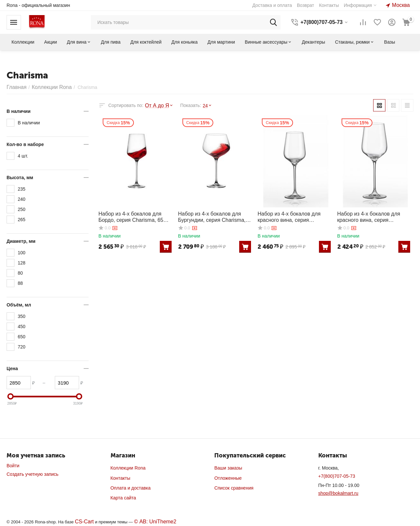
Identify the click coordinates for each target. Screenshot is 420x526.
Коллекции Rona (128, 468)
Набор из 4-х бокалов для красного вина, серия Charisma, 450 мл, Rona (371, 215)
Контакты (120, 478)
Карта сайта (123, 498)
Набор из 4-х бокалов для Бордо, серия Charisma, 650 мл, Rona (134, 215)
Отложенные (228, 478)
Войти (13, 466)
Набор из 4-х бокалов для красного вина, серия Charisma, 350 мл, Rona (291, 215)
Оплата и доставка (131, 488)
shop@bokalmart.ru (338, 493)
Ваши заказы (228, 468)
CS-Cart (83, 521)
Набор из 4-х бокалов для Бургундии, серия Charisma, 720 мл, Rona (212, 215)
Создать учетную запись (32, 474)
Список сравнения (234, 488)
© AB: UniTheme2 (150, 521)
